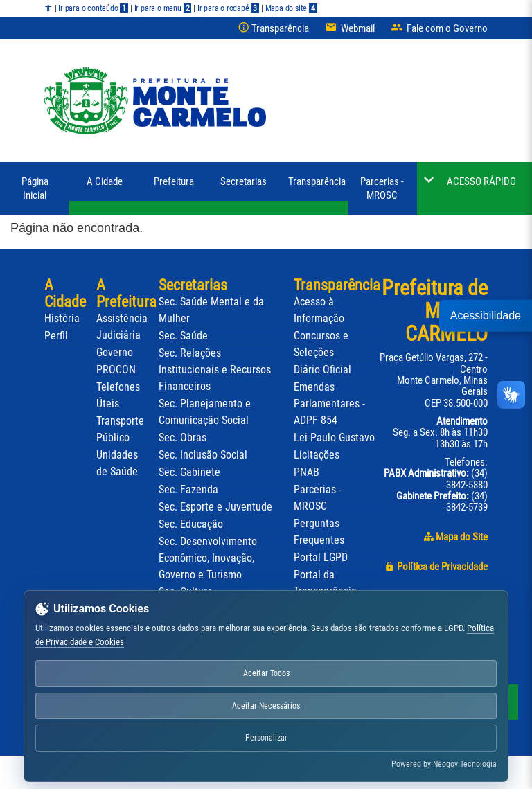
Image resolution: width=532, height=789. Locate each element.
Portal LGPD (321, 558)
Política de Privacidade (436, 567)
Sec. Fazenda (188, 489)
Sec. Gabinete (189, 472)
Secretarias (243, 181)
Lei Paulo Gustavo (334, 438)
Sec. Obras (183, 437)
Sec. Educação (191, 524)
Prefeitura (174, 181)
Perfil (56, 336)
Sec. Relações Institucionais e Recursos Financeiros (215, 370)
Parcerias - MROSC (382, 188)
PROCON (116, 370)
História (62, 318)
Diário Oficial (322, 370)
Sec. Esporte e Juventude (215, 507)
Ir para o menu (163, 8)
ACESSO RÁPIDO (481, 181)
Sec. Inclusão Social (203, 455)
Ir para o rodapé (228, 8)
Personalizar (266, 738)
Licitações (317, 455)
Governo (115, 352)
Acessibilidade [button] (486, 315)
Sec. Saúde (183, 336)
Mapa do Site (455, 537)
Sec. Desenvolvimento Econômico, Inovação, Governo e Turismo (208, 558)
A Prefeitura (126, 293)
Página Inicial (35, 188)
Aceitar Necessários (266, 706)
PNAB (307, 472)
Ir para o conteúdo (93, 8)
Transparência (317, 181)
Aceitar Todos (266, 673)
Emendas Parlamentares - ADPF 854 (329, 404)
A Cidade (105, 181)
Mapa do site (291, 8)
